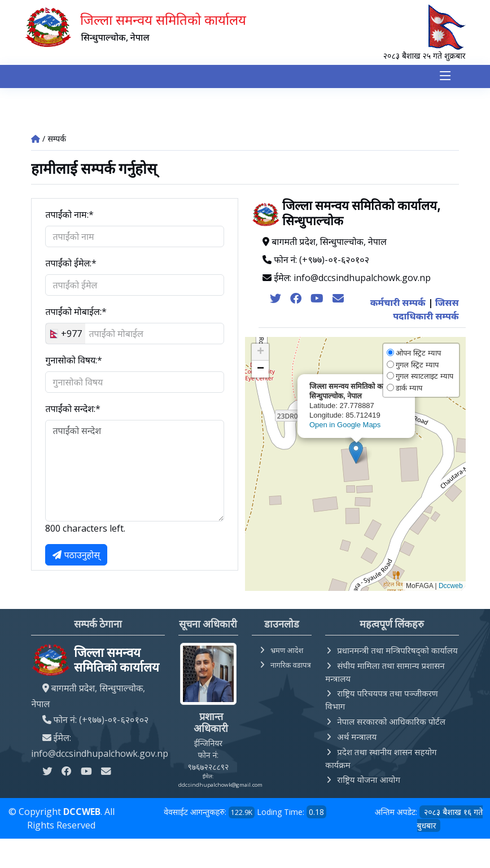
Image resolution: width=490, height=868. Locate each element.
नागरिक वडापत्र (291, 665)
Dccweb (451, 587)
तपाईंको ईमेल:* (71, 264)
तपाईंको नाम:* (69, 216)
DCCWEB (82, 812)
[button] (356, 453)
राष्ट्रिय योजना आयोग (369, 780)
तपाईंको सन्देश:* (73, 410)
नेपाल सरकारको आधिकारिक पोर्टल (391, 722)
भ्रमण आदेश (287, 651)
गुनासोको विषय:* (74, 361)
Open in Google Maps (345, 425)
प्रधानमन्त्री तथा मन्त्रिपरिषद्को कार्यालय (397, 651)
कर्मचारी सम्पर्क (398, 304)
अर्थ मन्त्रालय (357, 737)
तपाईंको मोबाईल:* (76, 313)
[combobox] (65, 335)
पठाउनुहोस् (76, 556)
